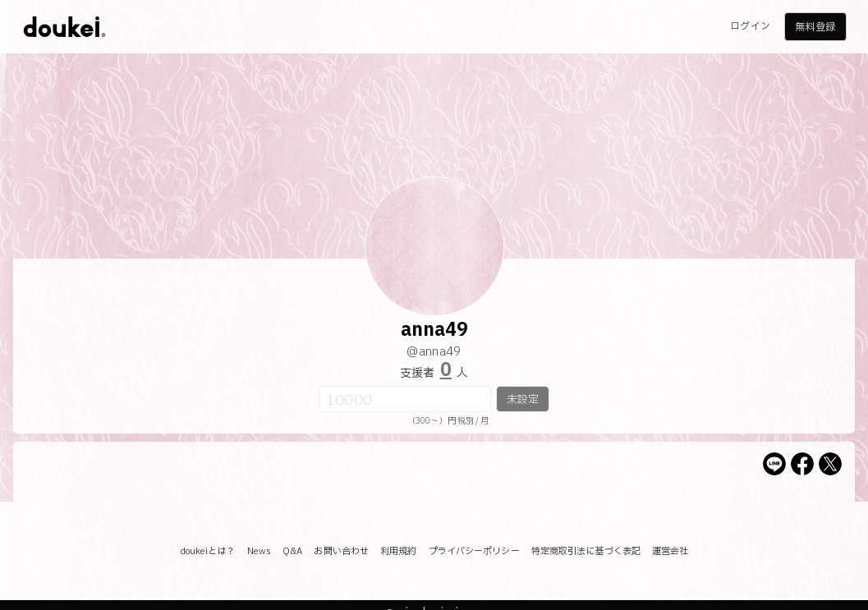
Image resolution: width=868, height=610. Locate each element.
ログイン (750, 26)
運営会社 (670, 551)
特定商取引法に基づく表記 (586, 551)
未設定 (523, 400)
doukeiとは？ (208, 551)
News (259, 551)
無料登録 (815, 27)
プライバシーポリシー (474, 551)
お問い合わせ (341, 551)
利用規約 (398, 551)
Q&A (292, 551)
